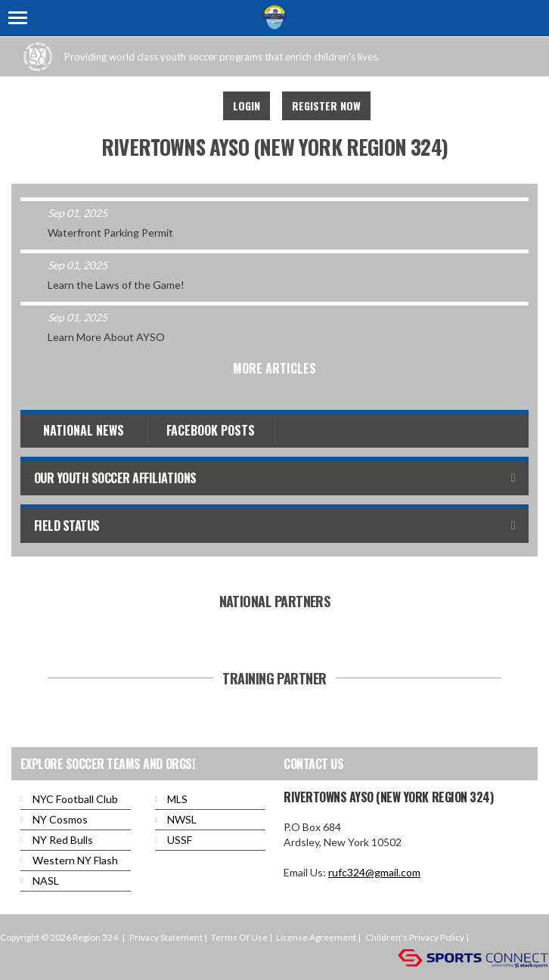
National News (84, 430)
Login (247, 105)
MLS (177, 799)
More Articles (274, 368)
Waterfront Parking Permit (110, 233)
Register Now (326, 105)
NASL (46, 881)
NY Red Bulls (63, 840)
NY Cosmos (60, 819)
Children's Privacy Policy (415, 937)
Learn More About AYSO (106, 337)
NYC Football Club (75, 799)
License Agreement (316, 937)
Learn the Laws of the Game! (116, 285)
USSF (180, 840)
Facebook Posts (211, 430)
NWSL (182, 819)
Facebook (191, 106)
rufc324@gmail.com (374, 872)
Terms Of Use (239, 937)
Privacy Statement (166, 937)
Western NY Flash (75, 860)
